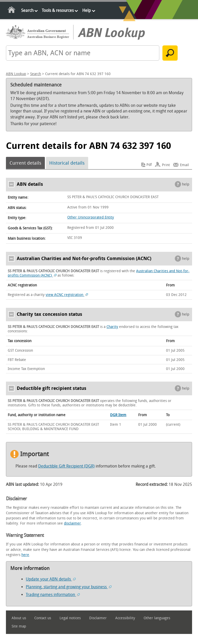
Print (166, 165)
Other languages (157, 618)
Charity (112, 327)
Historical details (67, 163)
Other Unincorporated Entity (91, 217)
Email (184, 165)
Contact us (43, 618)
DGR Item (118, 415)
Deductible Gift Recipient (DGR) (66, 466)
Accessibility (125, 618)
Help (86, 10)
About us (19, 618)
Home (12, 11)
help (186, 184)
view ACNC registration (67, 295)
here (25, 555)
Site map (19, 626)
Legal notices (70, 618)
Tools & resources (58, 10)
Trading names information (53, 595)
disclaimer (72, 523)
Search (27, 10)
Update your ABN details (51, 579)
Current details (25, 163)
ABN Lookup (16, 74)
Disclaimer (98, 618)
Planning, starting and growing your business (69, 587)
